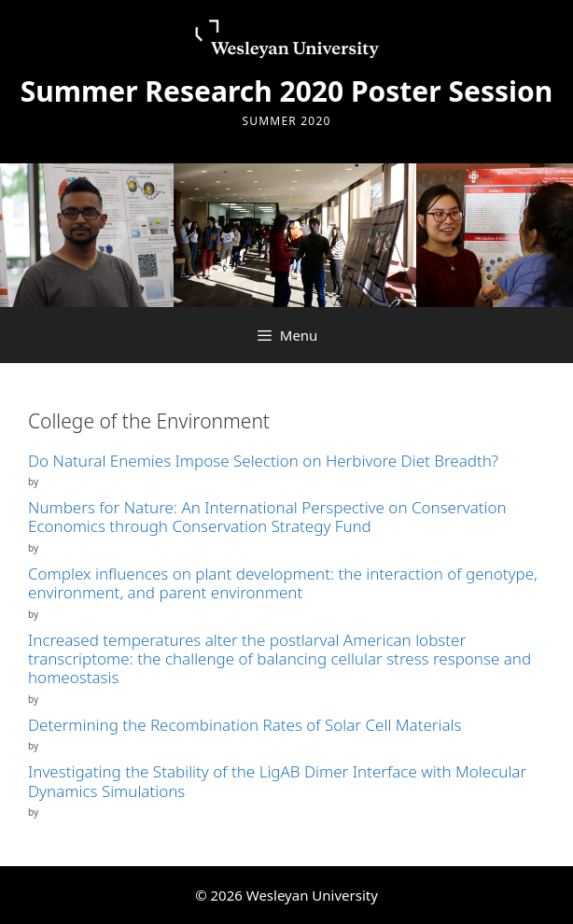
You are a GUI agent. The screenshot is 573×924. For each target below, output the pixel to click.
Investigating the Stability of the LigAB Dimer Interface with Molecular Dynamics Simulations (277, 781)
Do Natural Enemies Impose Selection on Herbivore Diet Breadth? (263, 461)
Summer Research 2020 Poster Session (287, 91)
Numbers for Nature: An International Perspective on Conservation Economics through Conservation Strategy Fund (267, 517)
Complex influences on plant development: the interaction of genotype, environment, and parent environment (283, 583)
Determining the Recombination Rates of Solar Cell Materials (245, 725)
